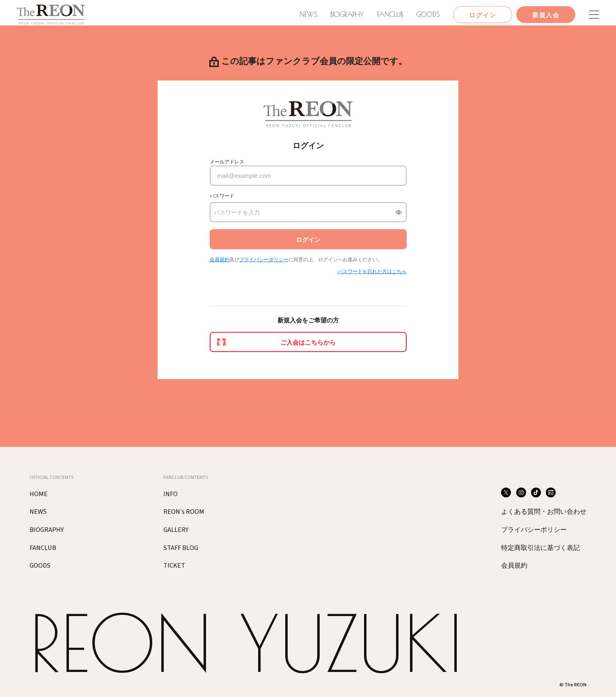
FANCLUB (390, 14)
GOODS (428, 14)
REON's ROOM (184, 512)
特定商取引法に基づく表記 (540, 548)
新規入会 (546, 15)
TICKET (174, 566)
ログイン (483, 15)
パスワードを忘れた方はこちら (372, 271)
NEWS (308, 14)
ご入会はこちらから (308, 343)
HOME (39, 494)
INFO (171, 494)
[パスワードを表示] (399, 212)
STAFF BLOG (181, 548)
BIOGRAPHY (347, 14)
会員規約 (220, 260)
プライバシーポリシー (264, 260)
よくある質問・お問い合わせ (544, 512)
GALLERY (176, 530)
